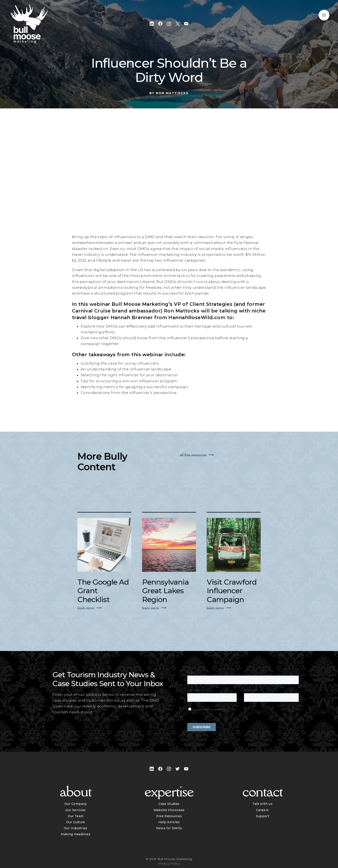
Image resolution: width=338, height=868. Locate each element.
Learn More (86, 619)
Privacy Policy (169, 863)
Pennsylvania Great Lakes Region (165, 602)
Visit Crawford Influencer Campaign (232, 602)
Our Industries (76, 828)
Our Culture (76, 822)
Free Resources (169, 816)
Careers (262, 810)
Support (262, 816)
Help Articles (169, 822)
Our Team (76, 816)
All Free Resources (193, 455)
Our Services (76, 810)
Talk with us (262, 804)
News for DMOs (169, 828)
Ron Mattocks (172, 93)
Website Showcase (169, 810)
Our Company (76, 804)
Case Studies (169, 804)
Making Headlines (75, 834)
